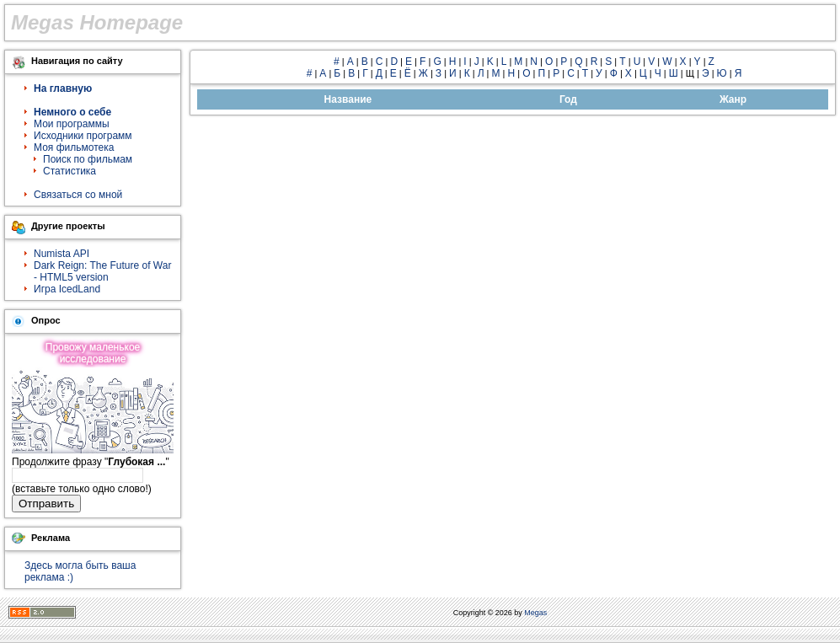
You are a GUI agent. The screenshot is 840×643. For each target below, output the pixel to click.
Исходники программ (83, 136)
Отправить (46, 504)
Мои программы (72, 124)
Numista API (62, 254)
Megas (535, 613)
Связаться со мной (78, 195)
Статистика (70, 171)
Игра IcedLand (67, 289)
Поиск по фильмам (88, 159)
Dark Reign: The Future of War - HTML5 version (102, 271)
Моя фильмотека (74, 147)
